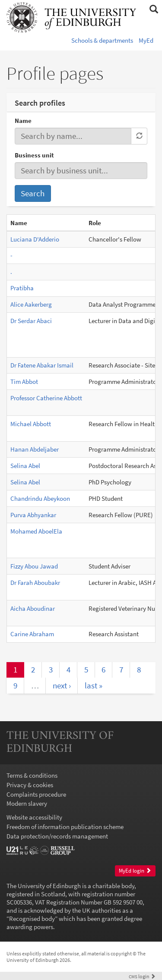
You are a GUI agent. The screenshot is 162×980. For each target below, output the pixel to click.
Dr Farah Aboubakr (35, 583)
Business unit (34, 155)
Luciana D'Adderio (35, 239)
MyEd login (135, 871)
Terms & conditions (32, 775)
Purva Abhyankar (33, 515)
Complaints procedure (36, 794)
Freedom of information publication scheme (65, 827)
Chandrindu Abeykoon (40, 498)
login (142, 976)
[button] (154, 9)
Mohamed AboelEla (36, 531)
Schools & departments (102, 40)
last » (94, 685)
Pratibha (22, 288)
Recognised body (32, 919)
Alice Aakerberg (31, 304)
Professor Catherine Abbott (46, 398)
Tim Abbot (24, 382)
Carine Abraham (32, 634)
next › (62, 685)
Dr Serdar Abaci (31, 321)
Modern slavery (27, 803)
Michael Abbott (31, 424)
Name (23, 121)
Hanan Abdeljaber (35, 449)
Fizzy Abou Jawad (34, 566)
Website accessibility (34, 817)
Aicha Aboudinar (33, 608)
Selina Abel (25, 466)
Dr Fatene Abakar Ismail (42, 365)
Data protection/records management (57, 836)
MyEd (146, 40)
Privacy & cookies (30, 785)
